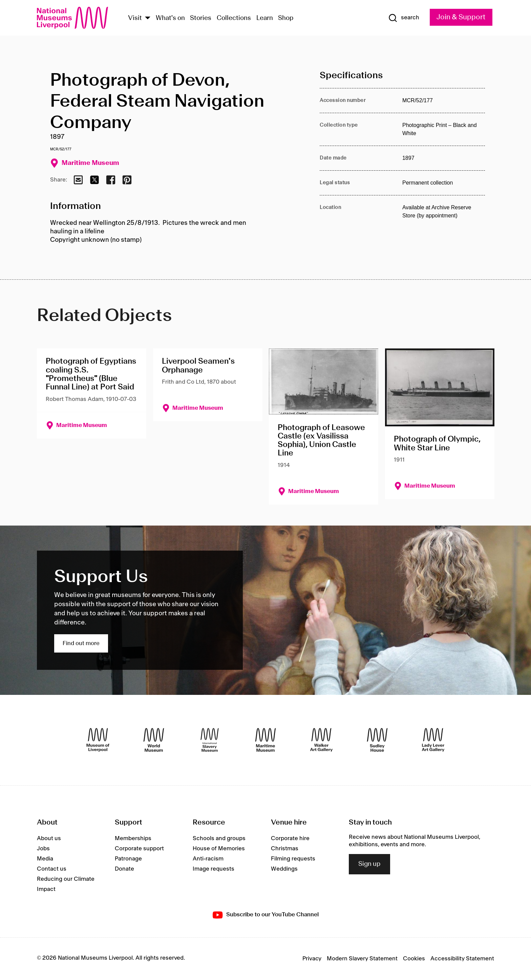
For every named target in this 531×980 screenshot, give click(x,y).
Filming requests (293, 859)
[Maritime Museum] (265, 740)
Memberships (133, 838)
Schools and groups (219, 838)
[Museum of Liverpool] (98, 740)
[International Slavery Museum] (210, 740)
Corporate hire (290, 838)
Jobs (43, 849)
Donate (124, 869)
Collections (234, 18)
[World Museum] (154, 740)
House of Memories (219, 849)
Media (45, 859)
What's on (170, 18)
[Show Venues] (148, 18)
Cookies (414, 959)
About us (49, 838)
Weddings (284, 869)
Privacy (312, 959)
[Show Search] (404, 18)
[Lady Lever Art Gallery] (433, 740)
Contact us (52, 869)
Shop (286, 18)
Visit (135, 18)
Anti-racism (208, 859)
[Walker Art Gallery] (321, 740)
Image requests (214, 869)
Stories (201, 18)
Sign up (369, 864)
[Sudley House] (377, 740)
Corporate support (139, 849)
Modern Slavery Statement (362, 959)
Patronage (128, 859)
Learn (265, 18)
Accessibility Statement (462, 959)
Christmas (285, 849)
